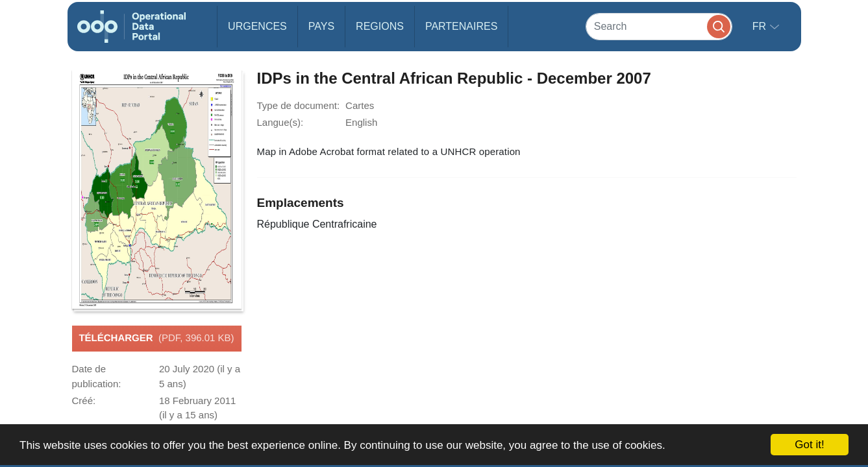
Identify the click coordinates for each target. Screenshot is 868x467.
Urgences (257, 26)
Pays (321, 26)
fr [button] (761, 26)
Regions (380, 26)
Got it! (809, 445)
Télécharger (156, 339)
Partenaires (461, 26)
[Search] (659, 26)
